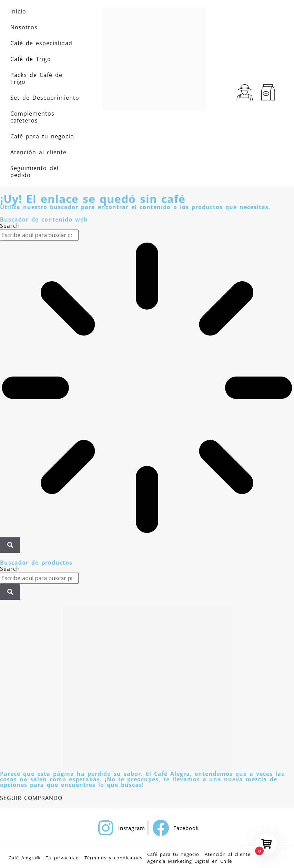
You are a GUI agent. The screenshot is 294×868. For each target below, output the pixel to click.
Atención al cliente (38, 152)
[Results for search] (147, 389)
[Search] (10, 545)
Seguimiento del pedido (34, 172)
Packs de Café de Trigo (36, 78)
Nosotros (24, 27)
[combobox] (39, 235)
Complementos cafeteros (32, 117)
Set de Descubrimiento (45, 98)
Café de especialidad (41, 43)
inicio (18, 11)
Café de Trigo (31, 59)
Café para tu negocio (42, 136)
